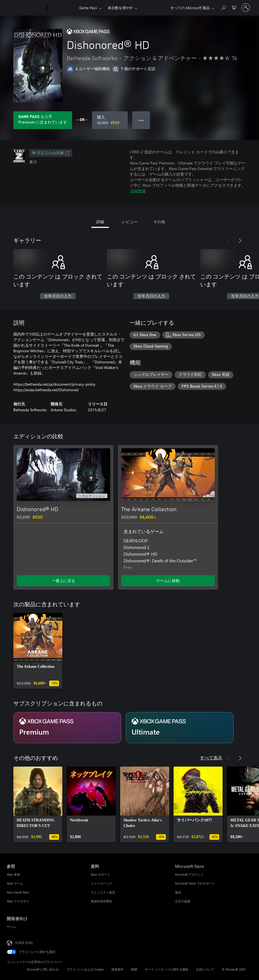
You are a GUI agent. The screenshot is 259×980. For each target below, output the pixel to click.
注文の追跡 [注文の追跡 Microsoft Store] (183, 901)
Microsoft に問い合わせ (43, 969)
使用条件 (117, 969)
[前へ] (229, 241)
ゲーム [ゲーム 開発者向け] (11, 927)
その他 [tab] (159, 222)
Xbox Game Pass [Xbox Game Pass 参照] (18, 892)
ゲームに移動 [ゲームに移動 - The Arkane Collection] (168, 581)
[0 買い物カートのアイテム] (234, 7)
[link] (38, 651)
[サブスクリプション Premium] (67, 728)
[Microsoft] (26, 8)
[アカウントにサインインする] (246, 8)
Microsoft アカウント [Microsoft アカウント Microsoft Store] (189, 874)
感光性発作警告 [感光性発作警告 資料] (101, 901)
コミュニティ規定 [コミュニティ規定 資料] (103, 892)
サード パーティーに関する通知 (166, 969)
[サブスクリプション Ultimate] (180, 728)
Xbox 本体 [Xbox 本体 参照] (13, 874)
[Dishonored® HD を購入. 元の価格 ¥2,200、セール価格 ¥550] (110, 120)
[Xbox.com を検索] (223, 7)
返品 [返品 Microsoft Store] (178, 892)
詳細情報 (138, 191)
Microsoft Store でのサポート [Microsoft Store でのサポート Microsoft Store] (195, 883)
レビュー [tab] (130, 222)
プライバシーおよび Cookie (85, 969)
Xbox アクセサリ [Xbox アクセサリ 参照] (18, 901)
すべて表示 (211, 758)
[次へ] (240, 241)
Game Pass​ (88, 8)
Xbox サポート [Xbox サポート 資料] (100, 874)
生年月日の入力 (58, 296)
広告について (205, 969)
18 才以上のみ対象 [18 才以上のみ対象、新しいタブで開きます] (51, 153)
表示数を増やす (120, 8)
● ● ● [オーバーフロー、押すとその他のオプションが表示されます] (141, 120)
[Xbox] (62, 8)
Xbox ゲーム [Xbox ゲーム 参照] (15, 883)
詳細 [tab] (100, 222)
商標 (134, 969)
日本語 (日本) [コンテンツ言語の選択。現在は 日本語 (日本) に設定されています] (24, 943)
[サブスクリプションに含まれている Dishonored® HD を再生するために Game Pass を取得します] (43, 120)
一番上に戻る (63, 581)
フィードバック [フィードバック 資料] (101, 883)
